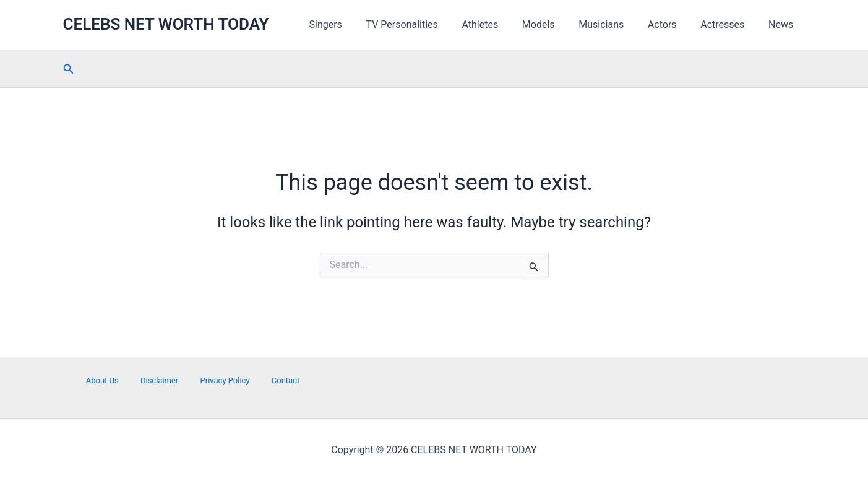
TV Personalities (429, 24)
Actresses (728, 24)
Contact (283, 380)
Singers (356, 24)
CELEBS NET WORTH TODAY (166, 24)
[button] (69, 69)
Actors (673, 24)
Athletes (503, 24)
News (783, 24)
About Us (104, 380)
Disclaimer (160, 380)
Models (557, 24)
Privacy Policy (224, 380)
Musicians (616, 24)
